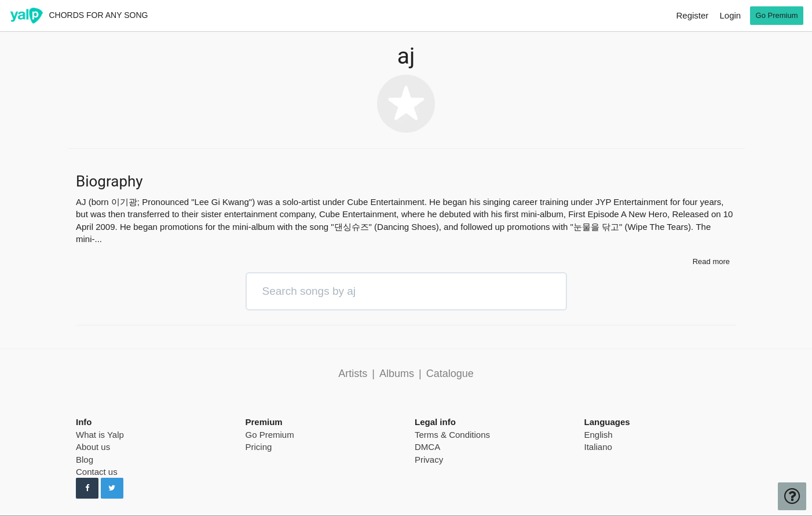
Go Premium (270, 435)
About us (93, 447)
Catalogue (450, 374)
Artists (353, 374)
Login (730, 15)
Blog (85, 460)
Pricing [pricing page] (259, 447)
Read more (711, 261)
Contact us (97, 472)
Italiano (598, 447)
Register (692, 15)
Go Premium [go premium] (777, 15)
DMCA (427, 447)
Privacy (429, 460)
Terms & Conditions (452, 435)
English (599, 435)
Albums (397, 374)
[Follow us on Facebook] (87, 488)
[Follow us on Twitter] (112, 488)
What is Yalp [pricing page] (100, 435)
